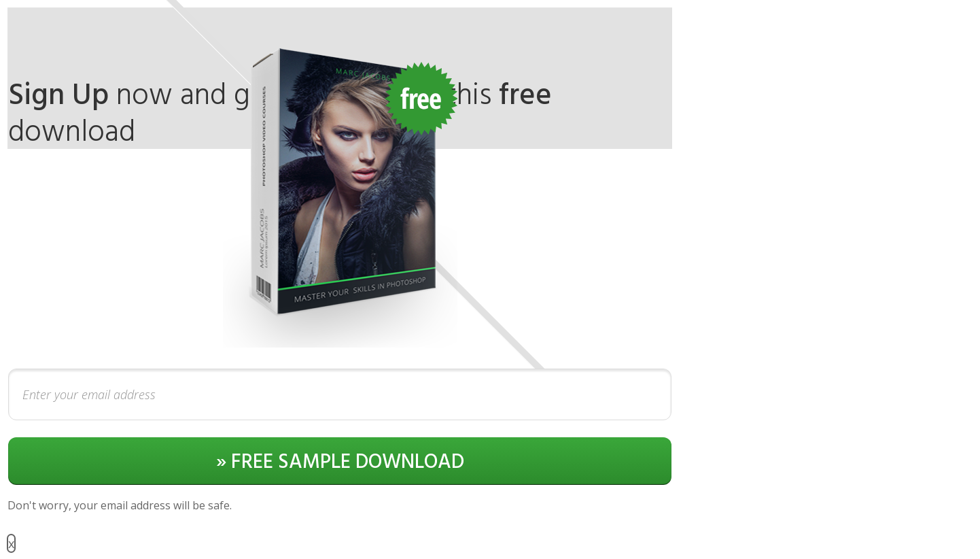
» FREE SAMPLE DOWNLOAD (340, 462)
